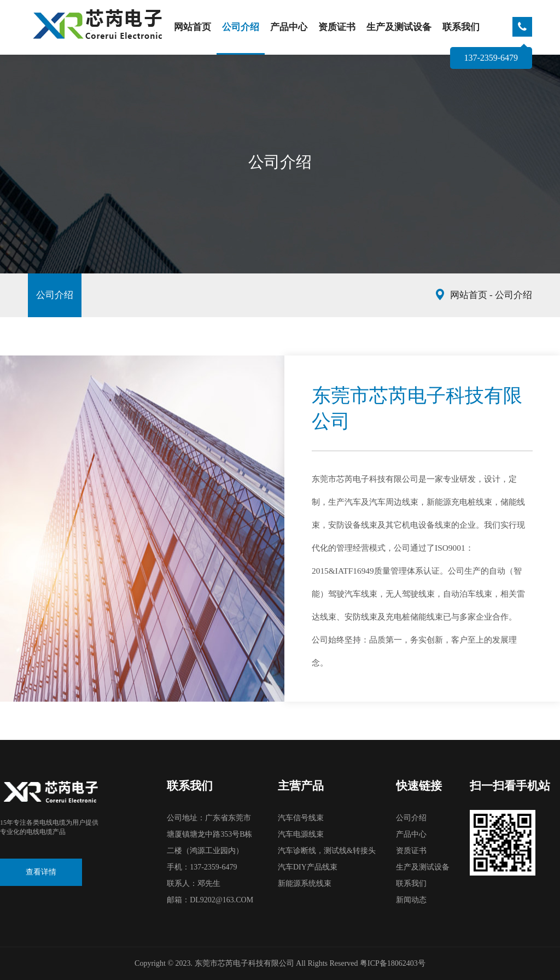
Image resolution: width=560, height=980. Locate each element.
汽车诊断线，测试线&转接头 (327, 851)
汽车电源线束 (301, 834)
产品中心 (289, 27)
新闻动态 (411, 900)
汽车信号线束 (301, 818)
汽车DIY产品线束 (308, 867)
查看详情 (41, 872)
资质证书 (337, 27)
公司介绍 (241, 27)
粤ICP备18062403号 (393, 963)
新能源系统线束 (305, 883)
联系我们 (461, 27)
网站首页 (192, 27)
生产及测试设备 (399, 27)
